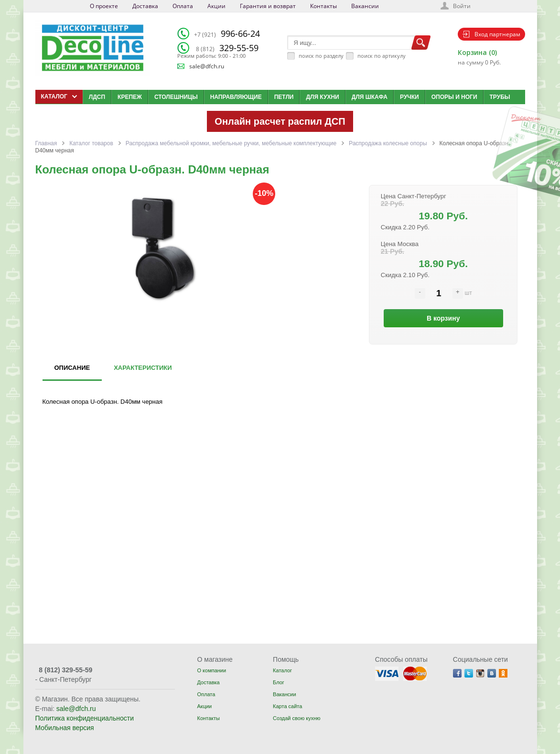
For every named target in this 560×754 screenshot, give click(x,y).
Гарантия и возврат (268, 6)
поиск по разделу (321, 56)
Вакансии (365, 6)
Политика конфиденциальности (85, 718)
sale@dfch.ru (207, 66)
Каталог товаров (91, 143)
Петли (284, 97)
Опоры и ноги (454, 97)
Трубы (500, 97)
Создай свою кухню (296, 718)
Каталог (282, 670)
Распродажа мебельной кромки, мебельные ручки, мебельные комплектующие (231, 143)
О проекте (104, 6)
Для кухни (322, 97)
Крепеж (130, 97)
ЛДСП (97, 97)
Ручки (409, 97)
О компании (211, 670)
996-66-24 (227, 33)
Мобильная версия (65, 728)
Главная (46, 143)
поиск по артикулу (382, 56)
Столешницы (176, 97)
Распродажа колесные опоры (388, 143)
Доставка (145, 6)
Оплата (183, 6)
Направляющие (236, 97)
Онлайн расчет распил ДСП (280, 121)
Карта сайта (287, 706)
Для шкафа (370, 97)
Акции (216, 6)
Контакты (323, 6)
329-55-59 (227, 48)
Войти (462, 6)
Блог (279, 682)
